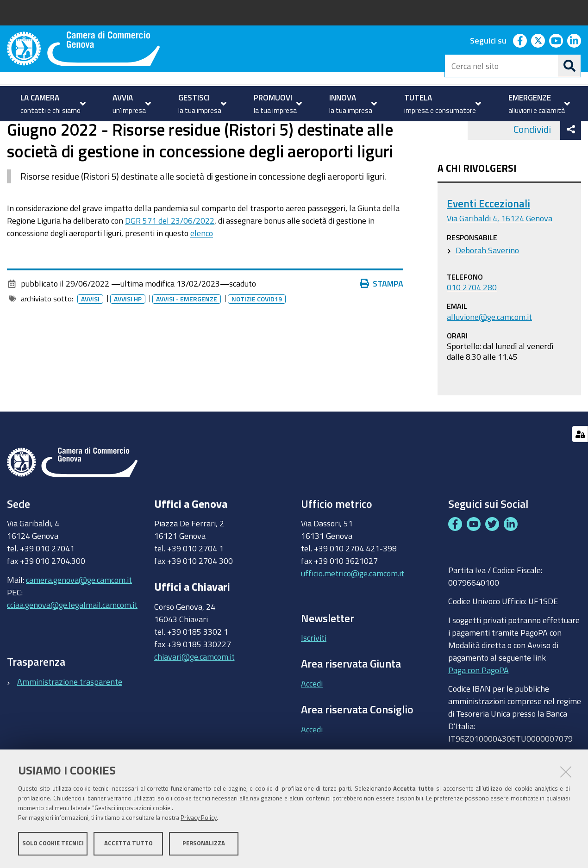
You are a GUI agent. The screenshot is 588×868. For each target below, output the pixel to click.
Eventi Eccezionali (488, 240)
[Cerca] (569, 66)
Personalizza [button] (204, 844)
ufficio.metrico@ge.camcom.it (353, 610)
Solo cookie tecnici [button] (53, 844)
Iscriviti (314, 674)
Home (13, 131)
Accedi (312, 720)
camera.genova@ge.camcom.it (79, 616)
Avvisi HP (128, 336)
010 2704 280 (472, 324)
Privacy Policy (199, 818)
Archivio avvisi (132, 131)
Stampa (382, 320)
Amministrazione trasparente (70, 718)
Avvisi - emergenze (187, 336)
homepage (44, 131)
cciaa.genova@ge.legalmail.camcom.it (72, 641)
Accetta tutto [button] (128, 844)
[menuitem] (52, 104)
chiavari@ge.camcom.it (194, 693)
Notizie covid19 (257, 336)
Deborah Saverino (487, 287)
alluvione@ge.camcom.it (489, 353)
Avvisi (88, 131)
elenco (202, 269)
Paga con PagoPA (479, 706)
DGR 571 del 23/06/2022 (170, 257)
